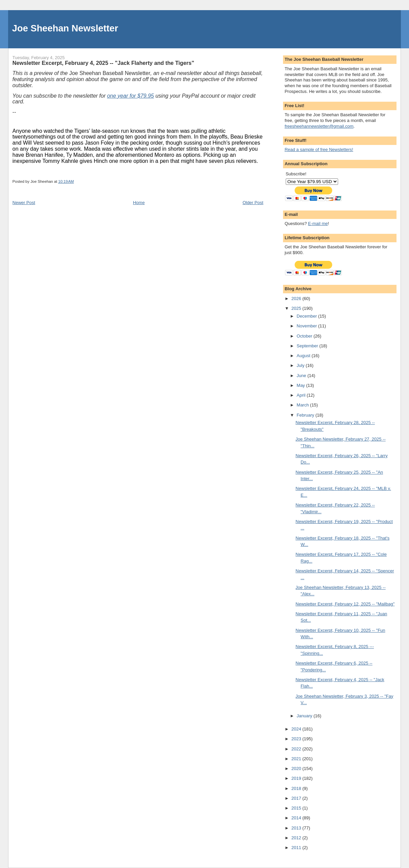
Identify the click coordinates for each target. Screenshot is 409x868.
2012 (297, 838)
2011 (297, 848)
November (307, 326)
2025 (297, 308)
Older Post (253, 203)
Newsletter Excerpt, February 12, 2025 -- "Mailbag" (345, 604)
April (302, 395)
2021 (297, 759)
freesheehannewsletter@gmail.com (319, 126)
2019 (297, 778)
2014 (297, 818)
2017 (297, 798)
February (306, 415)
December (307, 316)
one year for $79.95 (131, 96)
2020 (297, 768)
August (304, 356)
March (303, 405)
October (305, 336)
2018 (297, 788)
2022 (297, 749)
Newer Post (24, 203)
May (301, 385)
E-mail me (318, 224)
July (301, 365)
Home (139, 203)
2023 (297, 739)
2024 (297, 729)
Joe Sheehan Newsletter (65, 28)
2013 (297, 828)
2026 (297, 299)
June (302, 376)
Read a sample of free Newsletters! (319, 150)
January (305, 716)
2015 (297, 808)
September (308, 346)
